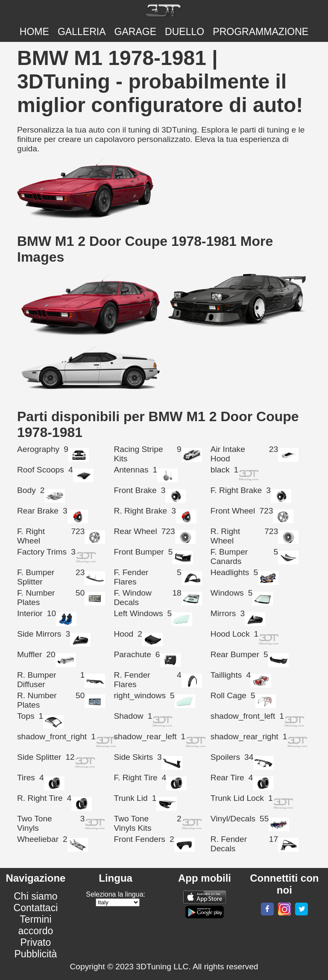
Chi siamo (35, 896)
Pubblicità (36, 954)
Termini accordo (35, 925)
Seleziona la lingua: (116, 894)
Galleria (82, 32)
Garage (136, 32)
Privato (36, 942)
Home (34, 32)
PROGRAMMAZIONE (261, 32)
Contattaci (36, 908)
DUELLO (184, 32)
